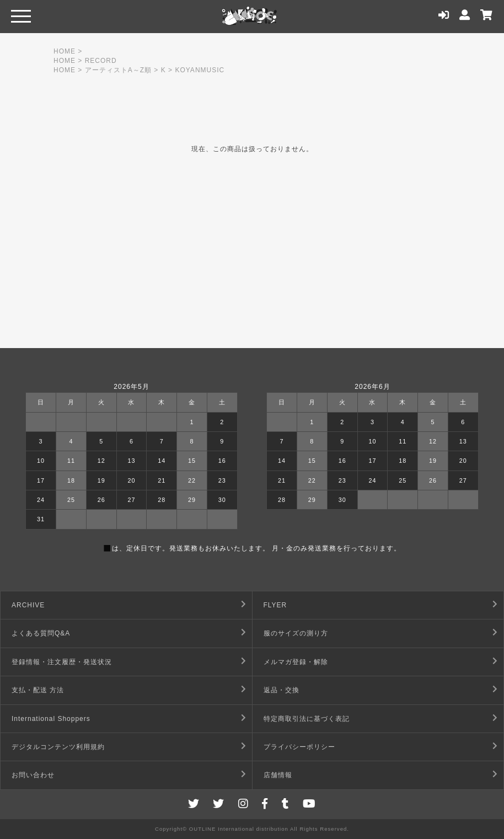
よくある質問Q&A (41, 633)
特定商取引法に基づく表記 (307, 719)
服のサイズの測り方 (296, 633)
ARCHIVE (28, 605)
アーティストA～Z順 (118, 70)
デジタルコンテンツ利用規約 (58, 747)
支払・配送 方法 (38, 690)
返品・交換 (282, 690)
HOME (65, 51)
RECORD (101, 61)
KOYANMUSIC (200, 70)
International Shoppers (51, 719)
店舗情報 (278, 775)
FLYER (275, 605)
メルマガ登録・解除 (296, 662)
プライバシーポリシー (299, 747)
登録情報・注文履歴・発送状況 (62, 662)
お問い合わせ (33, 775)
